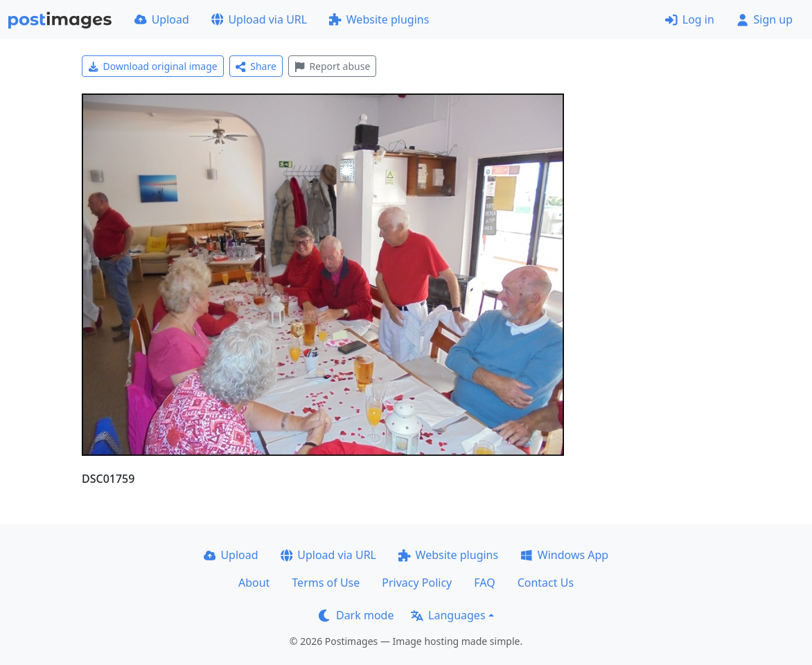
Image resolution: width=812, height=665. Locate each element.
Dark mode (356, 615)
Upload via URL (259, 19)
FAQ (484, 583)
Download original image (153, 66)
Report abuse (332, 66)
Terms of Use (326, 583)
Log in (690, 19)
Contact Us (546, 583)
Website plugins (379, 19)
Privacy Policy (417, 583)
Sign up (765, 19)
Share (256, 66)
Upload (162, 19)
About (254, 583)
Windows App (564, 555)
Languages (448, 615)
